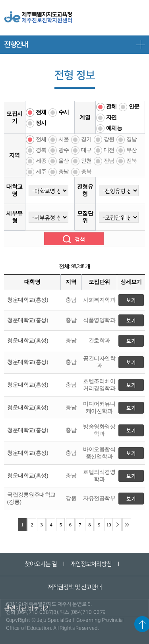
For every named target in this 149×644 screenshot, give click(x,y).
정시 (41, 123)
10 (109, 525)
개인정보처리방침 (91, 564)
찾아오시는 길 (41, 564)
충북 (86, 172)
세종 (41, 161)
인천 (86, 161)
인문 (134, 107)
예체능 (114, 128)
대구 (86, 150)
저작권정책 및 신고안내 (74, 587)
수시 (64, 112)
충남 (64, 172)
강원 (109, 139)
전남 (109, 161)
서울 (64, 139)
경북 (41, 150)
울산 (64, 161)
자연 (111, 117)
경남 (132, 139)
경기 (86, 139)
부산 (132, 150)
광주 (64, 150)
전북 (132, 161)
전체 (41, 112)
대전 (109, 150)
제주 (41, 172)
